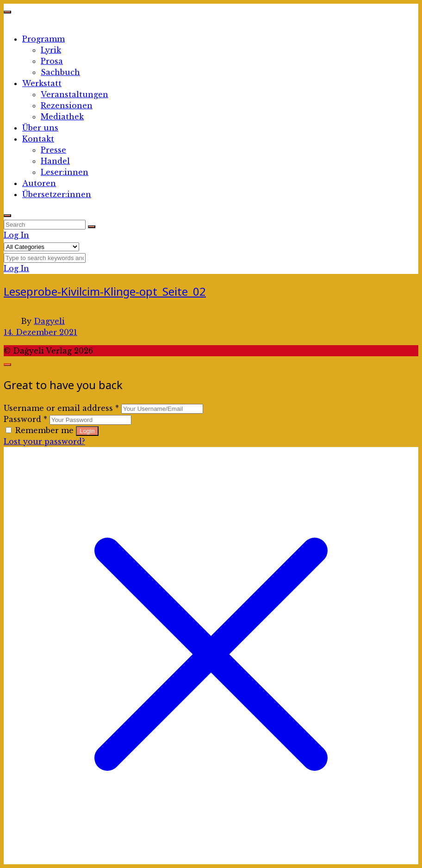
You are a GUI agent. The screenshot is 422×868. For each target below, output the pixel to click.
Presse (53, 150)
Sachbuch (60, 72)
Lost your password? (44, 441)
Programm (43, 39)
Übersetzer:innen (57, 194)
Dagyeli (49, 321)
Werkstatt (42, 83)
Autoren (39, 183)
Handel (55, 161)
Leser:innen (65, 172)
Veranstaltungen (74, 94)
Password (25, 419)
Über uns (40, 128)
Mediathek (62, 117)
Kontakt (38, 139)
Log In (16, 235)
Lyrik (51, 50)
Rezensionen (67, 105)
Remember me (41, 430)
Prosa (52, 61)
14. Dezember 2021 (40, 332)
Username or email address (61, 408)
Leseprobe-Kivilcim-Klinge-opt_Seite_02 (105, 291)
